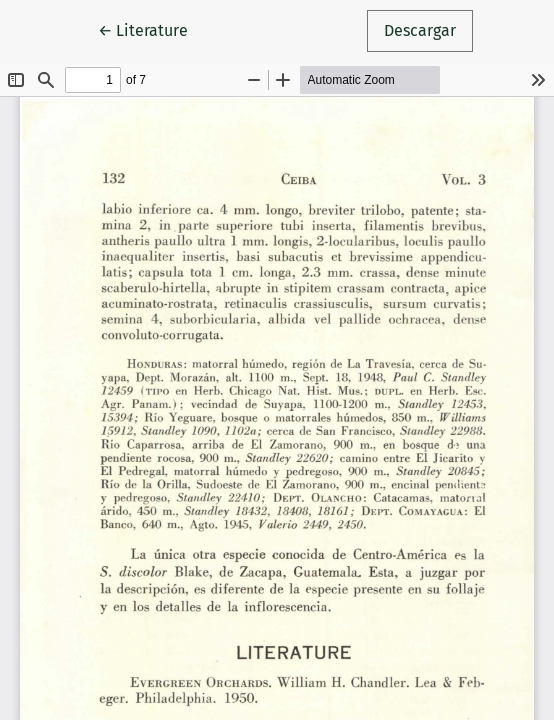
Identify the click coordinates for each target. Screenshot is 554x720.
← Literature (151, 29)
